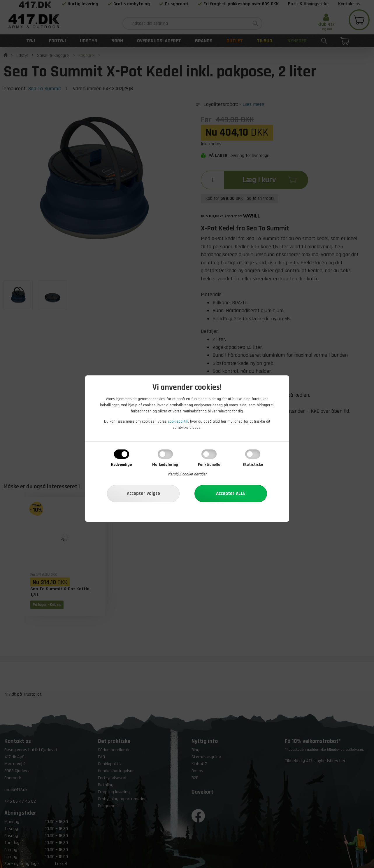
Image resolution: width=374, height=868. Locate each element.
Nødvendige (121, 465)
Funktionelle (209, 465)
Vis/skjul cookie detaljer (187, 474)
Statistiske (253, 465)
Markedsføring (165, 465)
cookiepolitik (178, 421)
